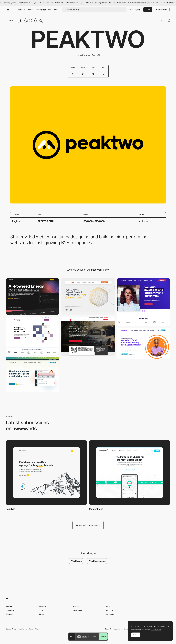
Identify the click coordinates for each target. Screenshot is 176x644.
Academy (41, 10)
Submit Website (162, 10)
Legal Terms (23, 629)
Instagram (117, 629)
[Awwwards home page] (72, 637)
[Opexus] (32, 336)
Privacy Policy (34, 629)
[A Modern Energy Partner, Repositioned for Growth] (32, 296)
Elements (9, 614)
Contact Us (110, 614)
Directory (30, 10)
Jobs (50, 10)
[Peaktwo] (46, 473)
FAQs (108, 606)
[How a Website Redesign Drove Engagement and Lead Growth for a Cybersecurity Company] (88, 297)
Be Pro (148, 10)
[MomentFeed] (130, 473)
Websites (9, 606)
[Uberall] (144, 343)
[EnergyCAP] (32, 375)
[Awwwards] (9, 10)
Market (56, 10)
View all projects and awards (88, 525)
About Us (109, 610)
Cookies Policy (11, 629)
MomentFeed (96, 509)
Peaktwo (10, 509)
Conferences (77, 610)
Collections (10, 610)
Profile (95, 637)
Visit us (103, 637)
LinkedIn (126, 629)
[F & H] (88, 336)
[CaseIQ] (144, 302)
